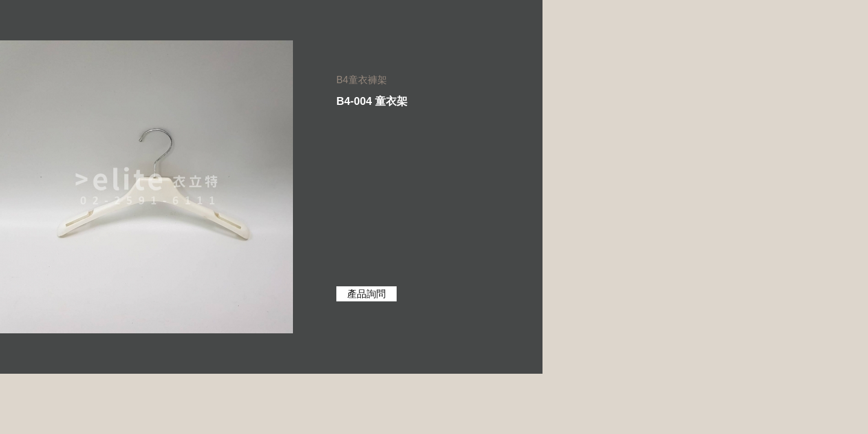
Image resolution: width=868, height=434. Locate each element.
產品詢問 (366, 294)
